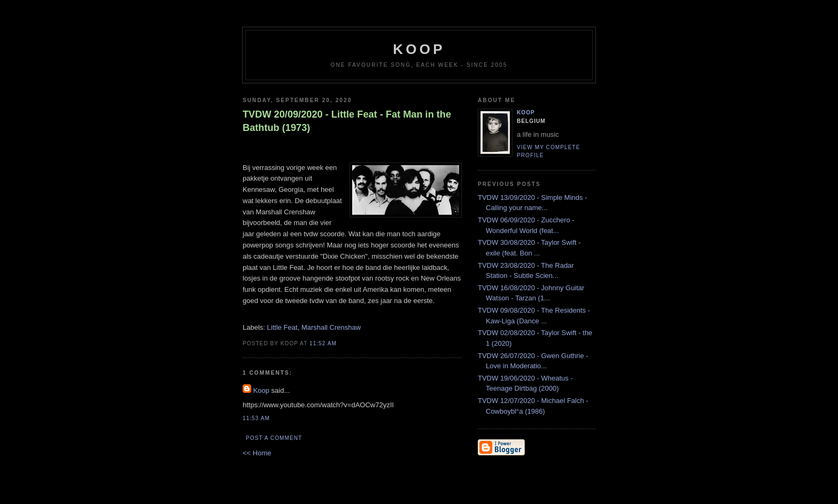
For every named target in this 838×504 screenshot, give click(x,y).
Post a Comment (274, 438)
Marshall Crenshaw (331, 327)
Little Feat (282, 327)
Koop (261, 390)
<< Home (257, 453)
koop (419, 49)
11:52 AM (323, 343)
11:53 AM (256, 418)
